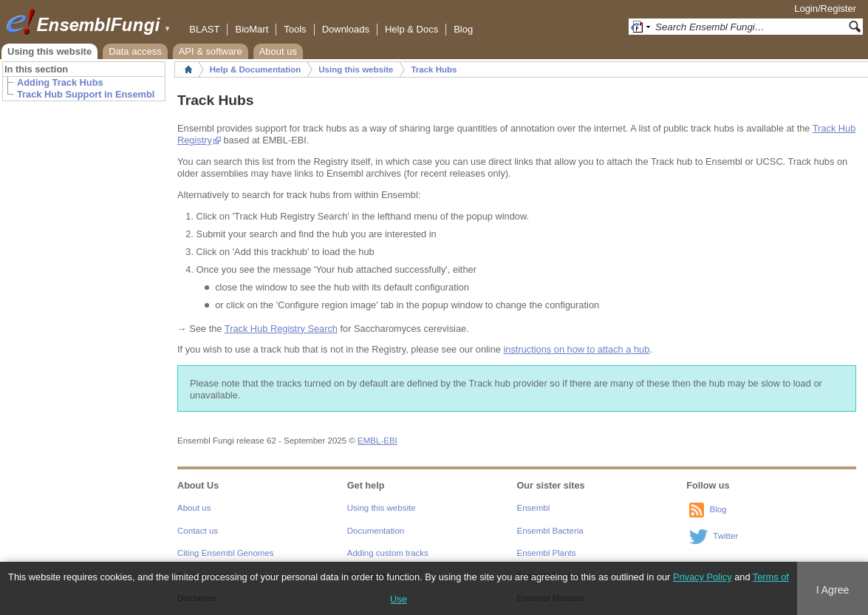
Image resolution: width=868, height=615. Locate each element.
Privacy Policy (703, 577)
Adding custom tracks (388, 553)
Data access (135, 51)
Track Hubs (434, 69)
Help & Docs (411, 29)
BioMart (252, 29)
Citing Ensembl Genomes (226, 553)
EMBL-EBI (377, 441)
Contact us (198, 531)
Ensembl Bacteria (550, 531)
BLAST (204, 29)
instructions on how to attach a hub (577, 349)
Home (188, 69)
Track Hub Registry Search (281, 329)
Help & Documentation (255, 69)
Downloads (346, 29)
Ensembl (534, 508)
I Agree (833, 590)
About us (278, 51)
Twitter (725, 536)
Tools (295, 29)
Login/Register (825, 9)
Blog (463, 29)
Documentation (376, 531)
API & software (211, 51)
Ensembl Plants (547, 553)
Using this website (49, 51)
